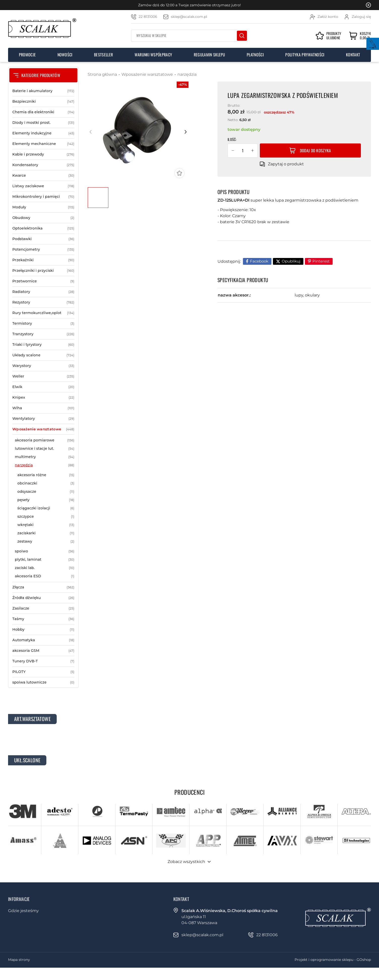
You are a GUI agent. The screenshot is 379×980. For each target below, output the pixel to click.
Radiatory (43, 292)
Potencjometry (43, 250)
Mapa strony (19, 960)
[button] (233, 150)
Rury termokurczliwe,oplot (43, 313)
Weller (43, 376)
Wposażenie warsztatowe (43, 429)
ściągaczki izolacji (46, 508)
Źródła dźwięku (43, 598)
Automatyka (43, 640)
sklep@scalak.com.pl (189, 17)
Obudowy (43, 218)
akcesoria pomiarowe (45, 440)
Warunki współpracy (153, 55)
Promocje (27, 55)
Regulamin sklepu (210, 55)
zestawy (46, 541)
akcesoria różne (46, 475)
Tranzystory (43, 334)
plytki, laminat (45, 560)
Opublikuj (291, 261)
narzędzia (45, 465)
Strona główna (102, 74)
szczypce (46, 517)
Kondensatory (43, 165)
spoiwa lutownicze (43, 682)
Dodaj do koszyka (315, 150)
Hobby (43, 630)
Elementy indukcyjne (43, 133)
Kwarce (43, 176)
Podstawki (43, 239)
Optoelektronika (43, 228)
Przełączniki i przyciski (43, 271)
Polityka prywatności (305, 55)
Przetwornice (43, 281)
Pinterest (321, 261)
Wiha (43, 408)
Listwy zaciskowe (43, 186)
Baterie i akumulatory (43, 91)
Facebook (259, 261)
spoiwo (45, 551)
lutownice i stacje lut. (45, 449)
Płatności (255, 55)
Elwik (43, 387)
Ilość (232, 139)
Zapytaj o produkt (286, 164)
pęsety (46, 500)
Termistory (43, 324)
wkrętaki (46, 525)
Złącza (43, 587)
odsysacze (46, 492)
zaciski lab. (45, 568)
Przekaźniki (43, 260)
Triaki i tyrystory (43, 345)
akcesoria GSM (43, 651)
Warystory (43, 366)
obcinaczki (46, 483)
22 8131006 (148, 17)
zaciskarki (46, 533)
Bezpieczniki (43, 102)
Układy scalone (43, 355)
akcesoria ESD (45, 576)
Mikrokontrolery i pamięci (43, 197)
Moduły (43, 207)
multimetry (45, 457)
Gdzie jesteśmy (23, 911)
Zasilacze (43, 608)
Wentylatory (43, 419)
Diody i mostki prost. (43, 123)
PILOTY (43, 672)
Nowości (65, 55)
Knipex (43, 398)
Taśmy (43, 619)
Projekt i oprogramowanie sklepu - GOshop (333, 960)
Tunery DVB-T (43, 661)
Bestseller (103, 55)
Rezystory (43, 302)
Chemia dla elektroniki (43, 112)
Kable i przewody (43, 154)
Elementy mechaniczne (43, 144)
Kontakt (353, 55)
